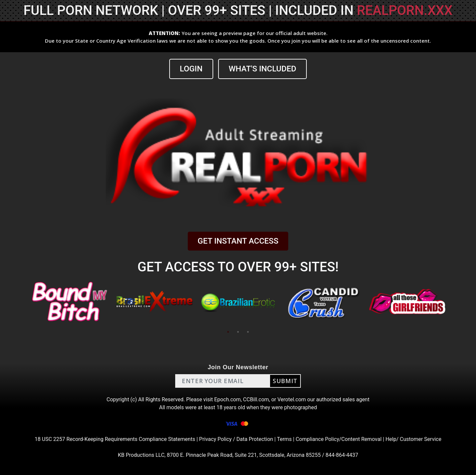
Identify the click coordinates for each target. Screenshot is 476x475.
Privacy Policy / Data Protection (236, 439)
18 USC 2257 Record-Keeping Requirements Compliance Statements (115, 439)
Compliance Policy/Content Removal (338, 439)
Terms (284, 439)
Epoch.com (227, 399)
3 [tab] (248, 332)
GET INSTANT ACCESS (238, 241)
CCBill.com (256, 399)
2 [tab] (238, 332)
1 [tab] (228, 332)
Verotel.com (292, 399)
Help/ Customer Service (413, 439)
